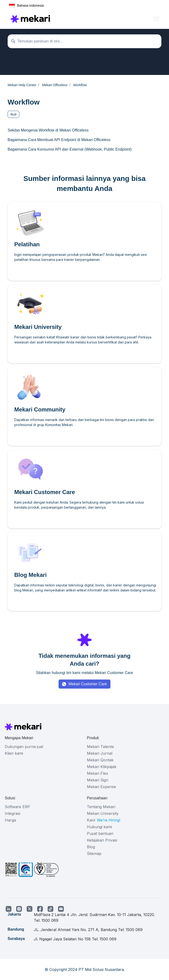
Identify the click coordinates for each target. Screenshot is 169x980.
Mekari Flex (97, 773)
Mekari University (103, 813)
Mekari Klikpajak (102, 767)
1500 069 (50, 920)
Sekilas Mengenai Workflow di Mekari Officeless (48, 130)
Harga (10, 820)
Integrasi (12, 813)
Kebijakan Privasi (102, 840)
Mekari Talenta (100, 747)
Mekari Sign (98, 780)
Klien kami (14, 753)
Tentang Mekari (101, 807)
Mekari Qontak (100, 760)
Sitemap (94, 854)
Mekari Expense (101, 787)
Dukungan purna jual (24, 747)
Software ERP (17, 807)
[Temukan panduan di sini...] (84, 41)
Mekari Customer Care (88, 684)
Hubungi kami (99, 827)
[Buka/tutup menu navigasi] (156, 19)
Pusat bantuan (100, 833)
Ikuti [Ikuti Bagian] (14, 114)
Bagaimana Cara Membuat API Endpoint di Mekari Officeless (59, 140)
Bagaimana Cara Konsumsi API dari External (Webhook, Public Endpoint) (70, 149)
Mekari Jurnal (100, 753)
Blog (91, 847)
